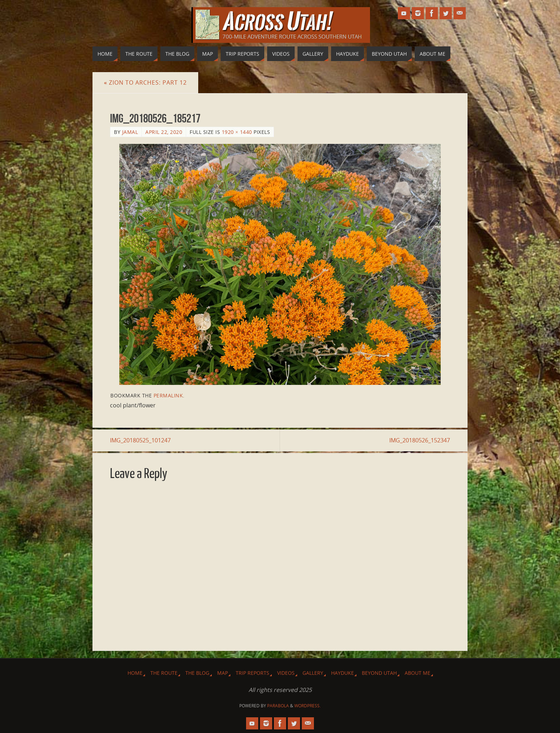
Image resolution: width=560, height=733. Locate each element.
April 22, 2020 (164, 132)
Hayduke (342, 673)
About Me (417, 673)
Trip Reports (252, 673)
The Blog (197, 673)
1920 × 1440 (237, 132)
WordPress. (307, 706)
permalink (168, 395)
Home (135, 673)
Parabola (278, 706)
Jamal (130, 132)
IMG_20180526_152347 (420, 440)
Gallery (313, 673)
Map (222, 673)
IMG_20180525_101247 (140, 440)
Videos (286, 673)
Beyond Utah (379, 673)
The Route (164, 673)
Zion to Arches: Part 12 (145, 82)
